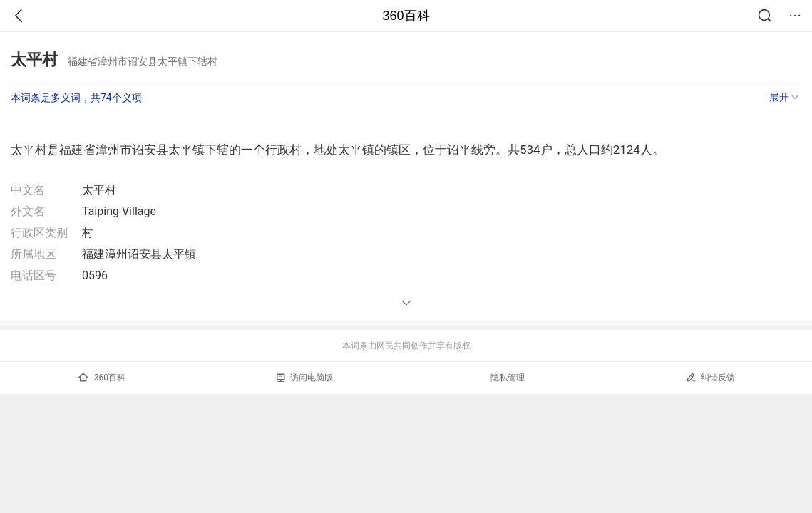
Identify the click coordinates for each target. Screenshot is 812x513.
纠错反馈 (710, 377)
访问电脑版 (305, 378)
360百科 (406, 16)
